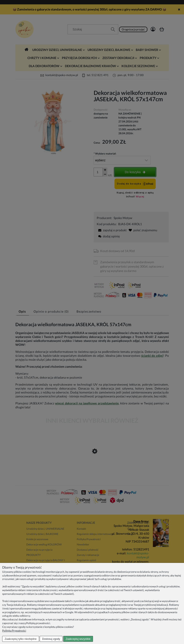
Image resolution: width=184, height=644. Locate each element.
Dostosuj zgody (51, 639)
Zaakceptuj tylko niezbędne (21, 639)
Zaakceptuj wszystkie (78, 639)
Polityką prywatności (38, 623)
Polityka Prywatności (14, 631)
